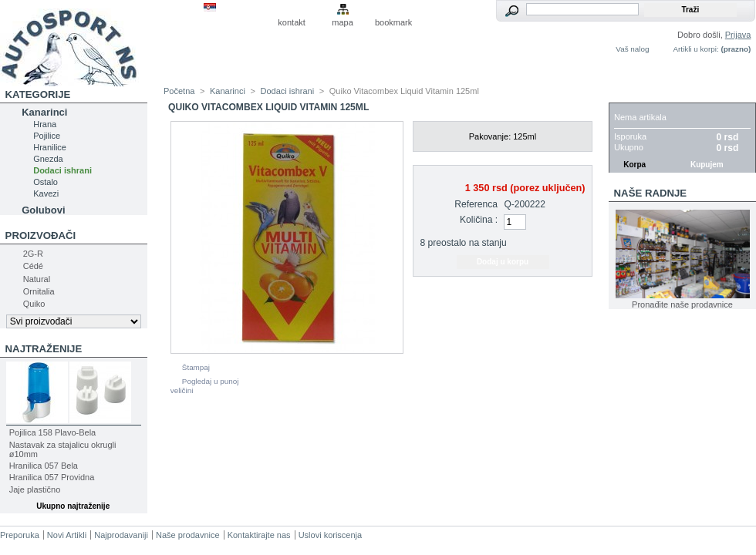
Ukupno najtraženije (73, 506)
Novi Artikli (67, 535)
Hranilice (50, 147)
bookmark (393, 22)
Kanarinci (44, 112)
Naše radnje (651, 193)
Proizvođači (41, 235)
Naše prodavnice (188, 535)
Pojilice (47, 136)
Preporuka (20, 535)
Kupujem (707, 165)
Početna (179, 91)
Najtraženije (44, 349)
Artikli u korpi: (695, 49)
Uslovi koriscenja (331, 535)
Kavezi (46, 193)
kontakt (291, 22)
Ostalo (46, 182)
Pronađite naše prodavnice (682, 304)
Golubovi (43, 210)
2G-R (33, 254)
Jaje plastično (35, 489)
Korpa (632, 94)
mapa (343, 22)
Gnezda (48, 159)
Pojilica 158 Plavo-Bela (53, 432)
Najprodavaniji (121, 535)
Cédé (33, 266)
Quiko (34, 304)
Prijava (738, 35)
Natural (37, 279)
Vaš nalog (632, 49)
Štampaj (196, 367)
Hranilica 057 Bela (44, 466)
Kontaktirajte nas (259, 535)
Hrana (45, 124)
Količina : (479, 220)
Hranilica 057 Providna (52, 477)
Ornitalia (39, 291)
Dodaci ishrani (62, 170)
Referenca (476, 204)
